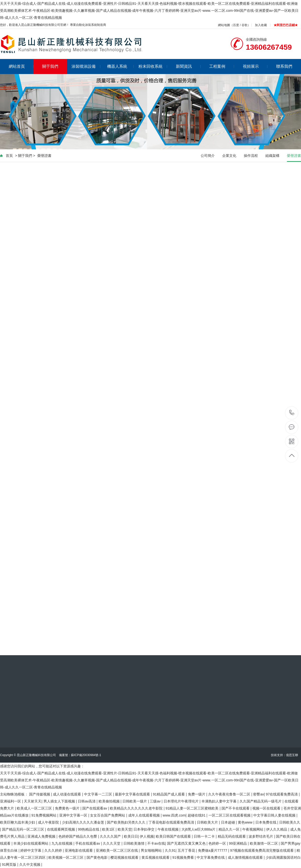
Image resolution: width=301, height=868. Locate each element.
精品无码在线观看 (232, 836)
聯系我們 (284, 66)
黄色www (246, 822)
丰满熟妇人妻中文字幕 (219, 801)
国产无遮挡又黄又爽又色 (187, 843)
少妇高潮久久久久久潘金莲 (84, 822)
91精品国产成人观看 (169, 794)
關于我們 (50, 66)
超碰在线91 (197, 815)
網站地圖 (224, 25)
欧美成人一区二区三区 (35, 808)
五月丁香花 (187, 850)
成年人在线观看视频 (144, 815)
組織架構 (272, 156)
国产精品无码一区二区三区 (24, 829)
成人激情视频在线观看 (246, 857)
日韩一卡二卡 (205, 836)
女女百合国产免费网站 (108, 815)
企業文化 (229, 156)
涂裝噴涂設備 (86, 66)
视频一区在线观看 (267, 808)
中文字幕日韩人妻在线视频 (275, 815)
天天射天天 (33, 801)
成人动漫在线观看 (67, 794)
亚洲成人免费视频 (42, 836)
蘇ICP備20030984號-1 (86, 755)
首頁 (9, 156)
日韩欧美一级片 (135, 801)
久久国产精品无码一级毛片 (261, 801)
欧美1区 (109, 829)
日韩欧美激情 (134, 843)
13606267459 (292, 413)
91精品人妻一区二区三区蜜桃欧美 (193, 808)
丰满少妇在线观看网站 (31, 843)
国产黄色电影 (98, 857)
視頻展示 (255, 66)
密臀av (258, 794)
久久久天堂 (112, 843)
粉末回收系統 (153, 66)
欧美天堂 (125, 829)
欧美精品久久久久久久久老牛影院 (137, 808)
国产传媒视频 (40, 794)
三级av (156, 801)
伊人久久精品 (277, 829)
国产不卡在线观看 (236, 808)
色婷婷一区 (218, 843)
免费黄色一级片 (68, 808)
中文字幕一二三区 (99, 794)
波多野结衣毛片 (261, 836)
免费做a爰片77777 (213, 850)
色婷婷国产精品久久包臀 (78, 836)
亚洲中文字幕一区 (74, 815)
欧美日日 (131, 836)
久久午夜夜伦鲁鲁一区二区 (230, 794)
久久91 (170, 850)
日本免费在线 (266, 822)
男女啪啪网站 (152, 850)
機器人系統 (121, 66)
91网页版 (10, 864)
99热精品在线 (89, 829)
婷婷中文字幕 (31, 850)
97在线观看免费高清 (282, 794)
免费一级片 (197, 794)
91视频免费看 (183, 857)
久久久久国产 (111, 836)
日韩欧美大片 (208, 822)
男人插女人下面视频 (60, 801)
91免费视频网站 (44, 815)
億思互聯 (292, 755)
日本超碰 (229, 822)
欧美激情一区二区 (264, 843)
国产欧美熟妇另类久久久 (127, 822)
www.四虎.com (174, 815)
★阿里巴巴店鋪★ (286, 25)
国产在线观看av (95, 808)
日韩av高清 (87, 801)
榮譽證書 (44, 156)
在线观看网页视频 (61, 829)
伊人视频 (147, 836)
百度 (236, 25)
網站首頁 (21, 66)
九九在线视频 (62, 843)
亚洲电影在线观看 (79, 850)
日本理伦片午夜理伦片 (182, 801)
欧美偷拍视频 (110, 801)
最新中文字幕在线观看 (133, 794)
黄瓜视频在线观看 (156, 857)
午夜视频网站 (253, 829)
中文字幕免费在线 (211, 857)
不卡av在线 (156, 843)
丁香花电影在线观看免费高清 (172, 822)
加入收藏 (261, 25)
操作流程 (251, 156)
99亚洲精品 (238, 843)
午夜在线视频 (169, 829)
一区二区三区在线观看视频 (230, 815)
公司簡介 (208, 156)
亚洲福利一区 (11, 801)
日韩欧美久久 (290, 822)
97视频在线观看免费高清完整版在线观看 (262, 850)
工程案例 (222, 66)
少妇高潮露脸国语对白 (283, 857)
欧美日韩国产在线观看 (174, 836)
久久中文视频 (30, 864)
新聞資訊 (188, 66)
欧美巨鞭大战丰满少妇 (18, 822)
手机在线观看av (88, 843)
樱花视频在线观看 (125, 857)
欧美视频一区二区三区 (66, 857)
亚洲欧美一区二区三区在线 (117, 850)
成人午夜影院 (49, 822)
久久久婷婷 (54, 850)
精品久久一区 (230, 829)
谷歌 (245, 25)
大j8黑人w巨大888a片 (199, 829)
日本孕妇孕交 (144, 829)
